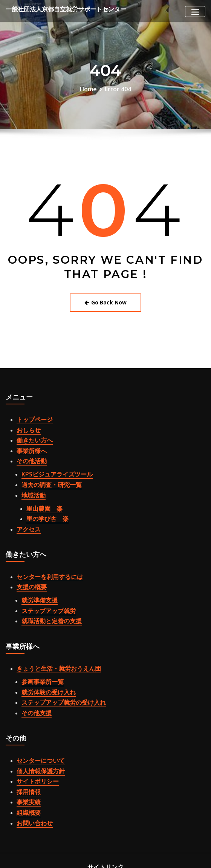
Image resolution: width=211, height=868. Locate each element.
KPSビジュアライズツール (50, 461)
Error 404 (117, 88)
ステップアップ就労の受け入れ (56, 664)
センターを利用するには (44, 552)
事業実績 (26, 752)
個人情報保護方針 (36, 727)
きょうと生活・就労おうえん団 (51, 635)
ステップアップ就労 (44, 581)
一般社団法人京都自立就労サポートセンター (55, 9)
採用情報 (26, 744)
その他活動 (29, 450)
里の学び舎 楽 (44, 498)
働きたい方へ (31, 432)
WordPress (156, 847)
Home (91, 88)
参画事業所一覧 (39, 646)
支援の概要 (29, 561)
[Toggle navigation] (195, 12)
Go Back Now (106, 300)
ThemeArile (117, 855)
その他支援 (34, 672)
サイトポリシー (34, 735)
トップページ (31, 415)
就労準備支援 (36, 572)
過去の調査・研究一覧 (46, 470)
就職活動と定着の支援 (46, 589)
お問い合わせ (31, 769)
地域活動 (31, 478)
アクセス (26, 507)
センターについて (36, 718)
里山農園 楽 (41, 490)
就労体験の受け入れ (44, 655)
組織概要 (26, 761)
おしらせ (26, 424)
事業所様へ (29, 441)
